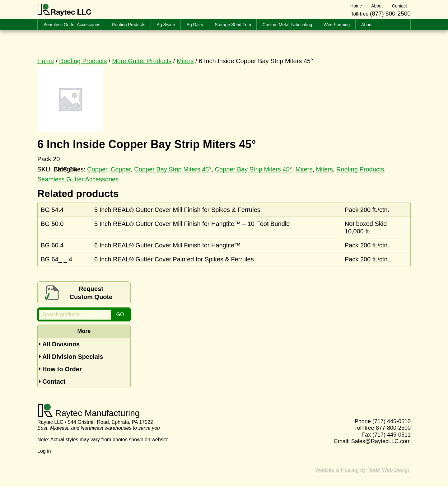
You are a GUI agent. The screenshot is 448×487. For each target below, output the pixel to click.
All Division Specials (73, 357)
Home (46, 61)
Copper (121, 169)
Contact (54, 382)
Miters (185, 61)
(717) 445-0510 (392, 421)
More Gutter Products (142, 61)
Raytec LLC (65, 10)
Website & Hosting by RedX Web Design (363, 470)
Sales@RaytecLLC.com (381, 441)
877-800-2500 (393, 428)
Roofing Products (83, 61)
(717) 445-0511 (392, 435)
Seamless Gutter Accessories (78, 179)
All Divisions (61, 344)
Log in (44, 451)
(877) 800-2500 (390, 14)
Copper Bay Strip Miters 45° (173, 169)
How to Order (62, 369)
